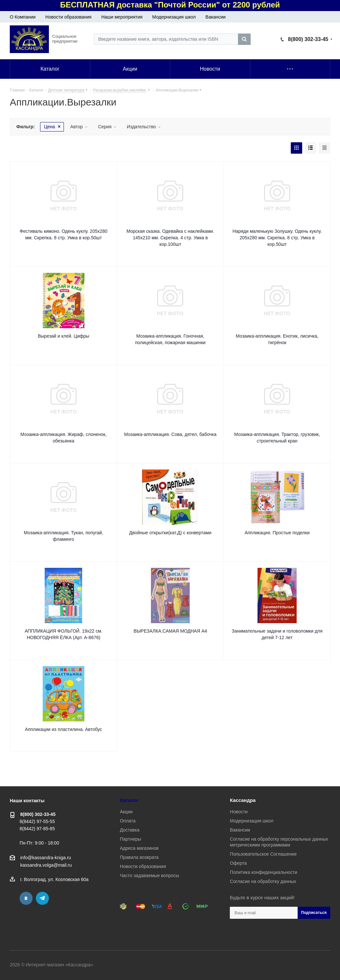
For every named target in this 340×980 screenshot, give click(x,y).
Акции (126, 812)
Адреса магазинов (139, 848)
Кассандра (243, 800)
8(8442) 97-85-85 (37, 829)
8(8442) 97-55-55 (37, 821)
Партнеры (131, 839)
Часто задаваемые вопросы (150, 875)
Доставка (130, 830)
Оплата (128, 821)
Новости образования (68, 17)
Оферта (238, 863)
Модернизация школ (174, 17)
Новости (239, 812)
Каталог (129, 800)
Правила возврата (139, 857)
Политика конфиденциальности (264, 872)
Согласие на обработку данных (263, 881)
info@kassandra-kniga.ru (46, 858)
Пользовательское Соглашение (263, 854)
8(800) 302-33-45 (308, 39)
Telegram (42, 898)
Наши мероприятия (122, 17)
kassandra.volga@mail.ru (46, 865)
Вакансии (215, 17)
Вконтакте (26, 898)
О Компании (23, 17)
